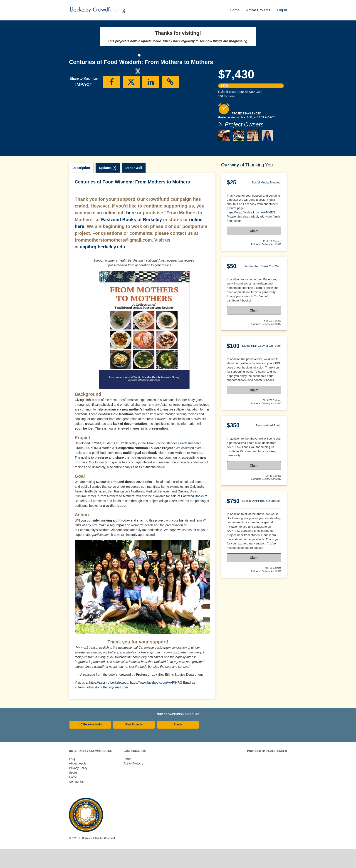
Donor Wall (134, 187)
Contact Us (76, 801)
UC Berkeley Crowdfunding (91, 770)
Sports (178, 744)
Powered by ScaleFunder (267, 770)
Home (235, 10)
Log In (282, 10)
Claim (254, 250)
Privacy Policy (78, 787)
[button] (79, 109)
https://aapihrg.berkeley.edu (109, 702)
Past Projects (134, 744)
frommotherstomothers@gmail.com (103, 706)
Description (81, 187)
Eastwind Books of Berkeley (131, 239)
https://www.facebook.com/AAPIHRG (156, 702)
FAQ (72, 778)
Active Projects (259, 10)
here (131, 232)
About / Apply (78, 783)
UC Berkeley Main (90, 744)
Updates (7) (108, 187)
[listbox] (138, 109)
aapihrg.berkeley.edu (103, 266)
